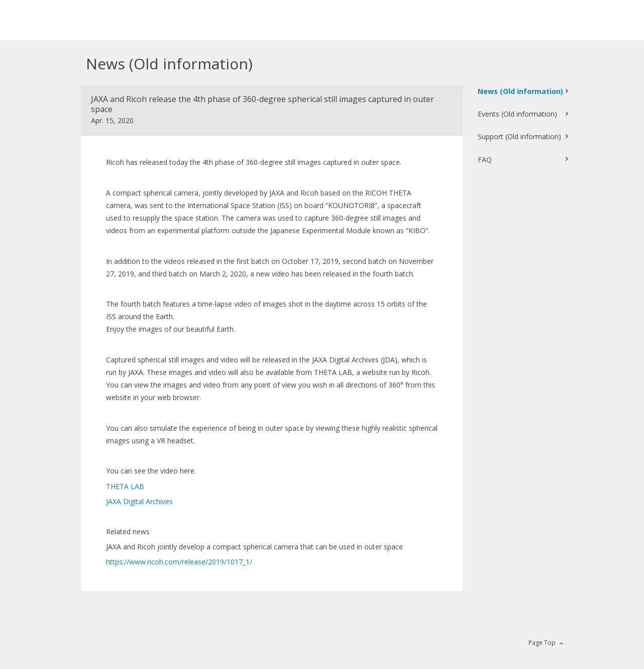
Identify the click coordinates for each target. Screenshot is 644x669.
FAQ (485, 160)
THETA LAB (125, 486)
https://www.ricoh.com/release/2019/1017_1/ (179, 562)
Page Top (542, 643)
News (520, 91)
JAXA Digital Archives (140, 501)
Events (517, 114)
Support (519, 136)
